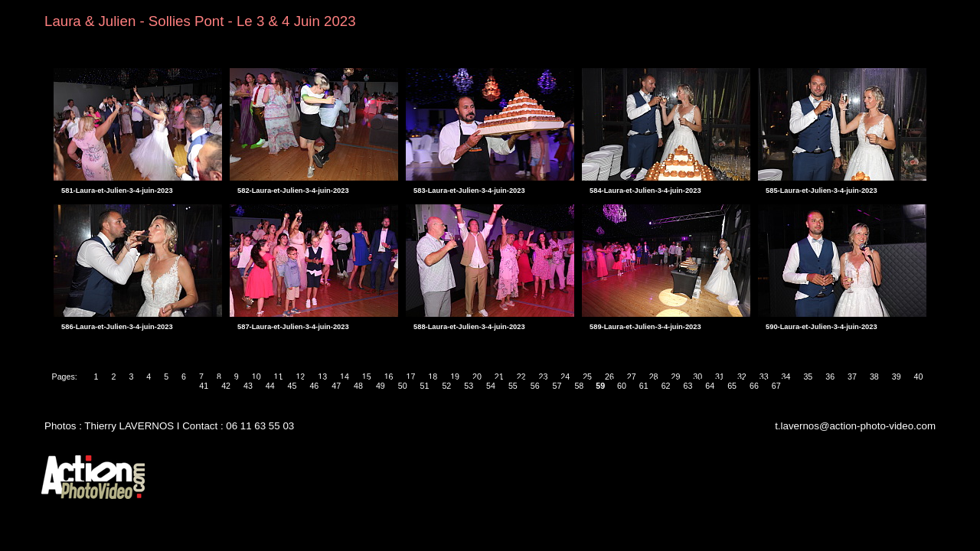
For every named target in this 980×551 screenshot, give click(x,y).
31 (720, 377)
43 (248, 386)
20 (477, 377)
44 (270, 386)
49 (381, 386)
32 (742, 377)
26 (609, 377)
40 (919, 377)
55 (513, 386)
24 (565, 377)
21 (499, 377)
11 (279, 377)
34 (786, 377)
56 (535, 386)
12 (300, 377)
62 (666, 386)
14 (345, 377)
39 (897, 377)
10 (256, 377)
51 (425, 386)
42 (226, 386)
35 (808, 377)
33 (764, 377)
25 (587, 377)
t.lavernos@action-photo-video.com (855, 426)
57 (557, 386)
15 (367, 377)
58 (579, 386)
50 (403, 386)
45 (292, 386)
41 (204, 386)
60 (622, 386)
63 (688, 386)
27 (632, 377)
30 (697, 377)
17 (411, 377)
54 (491, 386)
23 (543, 377)
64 (710, 386)
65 (732, 386)
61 (644, 386)
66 (754, 386)
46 (314, 386)
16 (389, 377)
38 (874, 377)
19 (455, 377)
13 (322, 377)
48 (358, 386)
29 (675, 377)
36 (830, 377)
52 (446, 386)
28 (654, 377)
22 (521, 377)
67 (776, 386)
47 (336, 386)
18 (433, 377)
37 (852, 377)
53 (469, 386)
